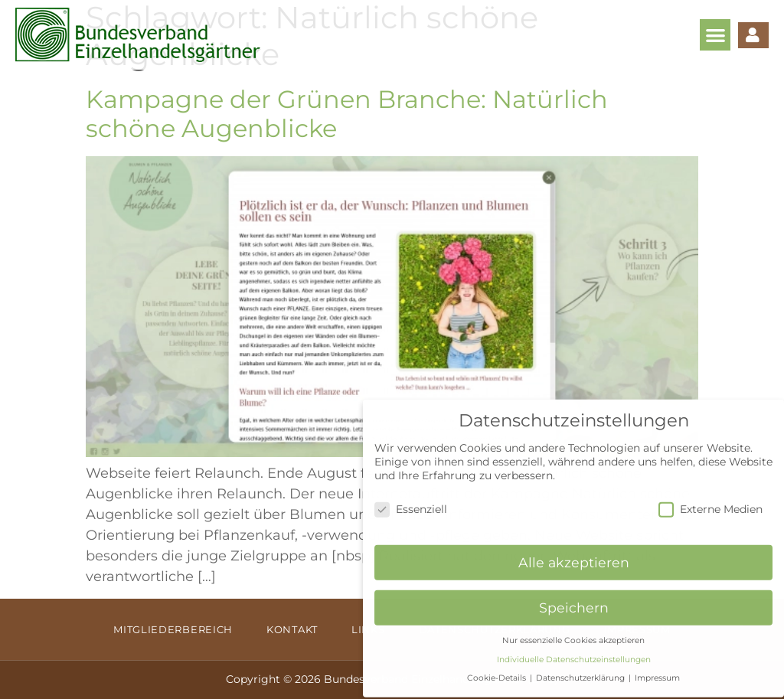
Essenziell (411, 498)
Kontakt (292, 629)
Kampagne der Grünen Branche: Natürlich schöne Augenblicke (347, 114)
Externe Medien (710, 498)
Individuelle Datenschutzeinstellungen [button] (574, 649)
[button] (715, 35)
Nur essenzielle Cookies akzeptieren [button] (573, 630)
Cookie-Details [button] (498, 668)
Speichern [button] (574, 598)
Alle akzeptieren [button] (574, 552)
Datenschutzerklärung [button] (581, 668)
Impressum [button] (657, 668)
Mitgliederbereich (173, 629)
